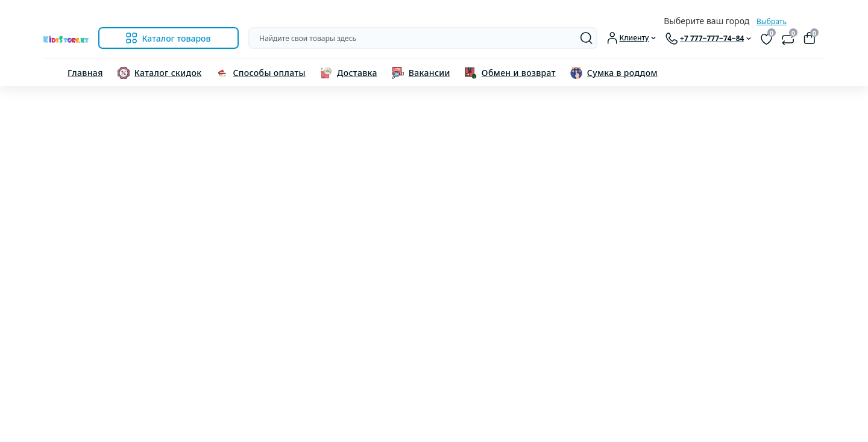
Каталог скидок (168, 73)
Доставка (357, 73)
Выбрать (772, 21)
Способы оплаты (269, 73)
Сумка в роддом (622, 73)
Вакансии (429, 73)
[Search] (587, 38)
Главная (85, 73)
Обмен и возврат (519, 73)
